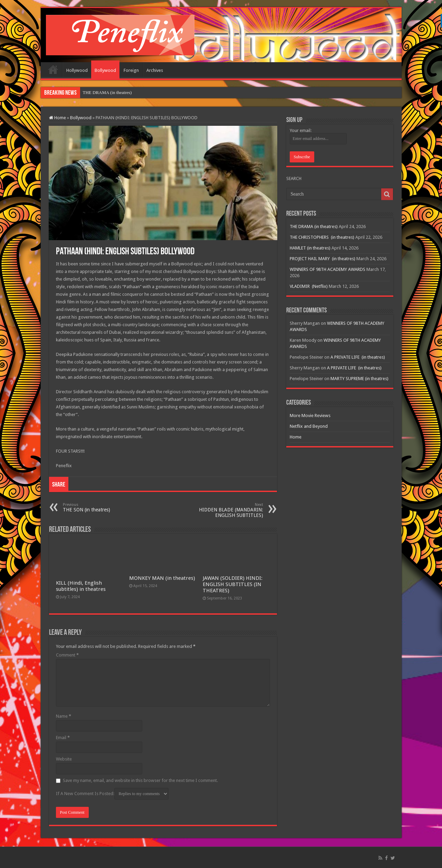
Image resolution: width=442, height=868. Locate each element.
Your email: (301, 130)
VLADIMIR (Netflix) (309, 286)
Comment (67, 655)
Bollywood (105, 70)
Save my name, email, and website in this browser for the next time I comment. (140, 780)
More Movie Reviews (310, 416)
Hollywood (77, 70)
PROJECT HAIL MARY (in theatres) (323, 259)
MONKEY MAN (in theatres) (162, 578)
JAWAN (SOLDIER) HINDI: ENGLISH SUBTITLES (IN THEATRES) (233, 584)
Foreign (131, 70)
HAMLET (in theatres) (310, 248)
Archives (155, 70)
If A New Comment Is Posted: (112, 794)
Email (63, 738)
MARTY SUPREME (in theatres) (359, 379)
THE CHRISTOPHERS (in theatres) (322, 237)
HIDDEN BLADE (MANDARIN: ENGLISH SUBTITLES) (228, 510)
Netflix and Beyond (309, 426)
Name (64, 716)
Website (64, 759)
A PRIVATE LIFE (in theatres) (358, 357)
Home (53, 69)
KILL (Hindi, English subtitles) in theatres (81, 586)
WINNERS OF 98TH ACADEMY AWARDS (328, 269)
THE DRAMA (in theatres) (107, 92)
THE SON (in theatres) (98, 507)
